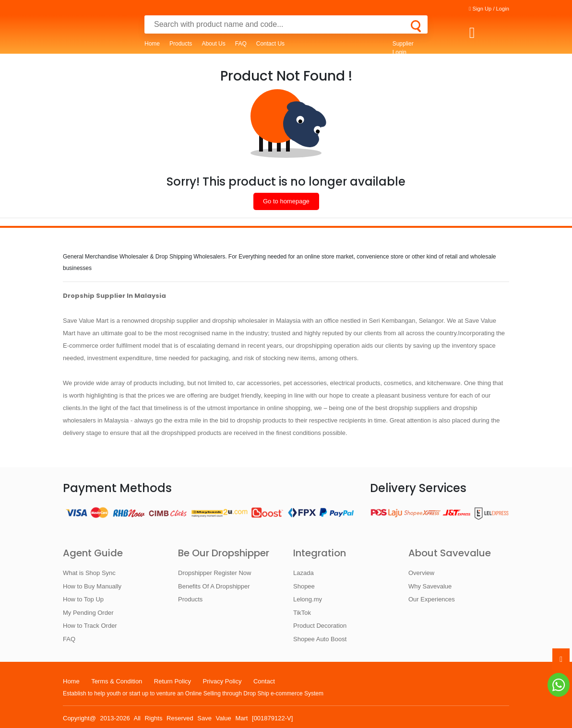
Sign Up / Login (489, 9)
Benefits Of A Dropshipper (214, 586)
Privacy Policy (222, 681)
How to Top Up (83, 599)
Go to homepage (286, 201)
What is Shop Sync (89, 573)
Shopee (304, 586)
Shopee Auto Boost (320, 639)
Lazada (304, 573)
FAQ (241, 44)
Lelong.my (308, 599)
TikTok (302, 613)
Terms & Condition (117, 681)
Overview (421, 573)
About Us (213, 44)
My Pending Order (88, 613)
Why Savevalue (430, 586)
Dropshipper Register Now (214, 573)
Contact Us (270, 44)
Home (152, 44)
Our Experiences (432, 599)
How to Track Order (90, 626)
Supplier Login (403, 48)
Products (181, 44)
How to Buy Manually (92, 586)
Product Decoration (320, 626)
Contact (264, 681)
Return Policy (173, 681)
